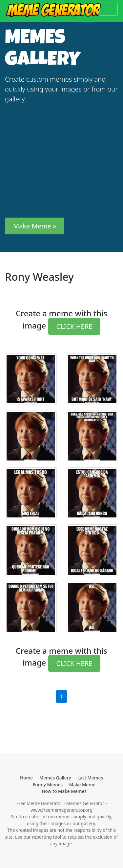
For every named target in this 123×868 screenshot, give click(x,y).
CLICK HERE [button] (74, 326)
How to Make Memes (64, 791)
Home (26, 778)
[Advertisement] (61, 161)
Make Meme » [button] (35, 226)
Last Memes (90, 778)
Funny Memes (48, 785)
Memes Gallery (55, 778)
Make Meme (82, 785)
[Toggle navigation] (109, 9)
